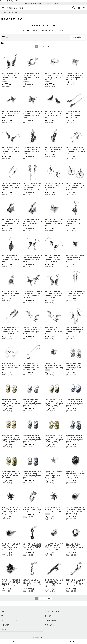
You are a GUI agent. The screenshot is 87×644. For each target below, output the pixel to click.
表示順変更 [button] (78, 37)
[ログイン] (84, 8)
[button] (3, 8)
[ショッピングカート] (79, 8)
